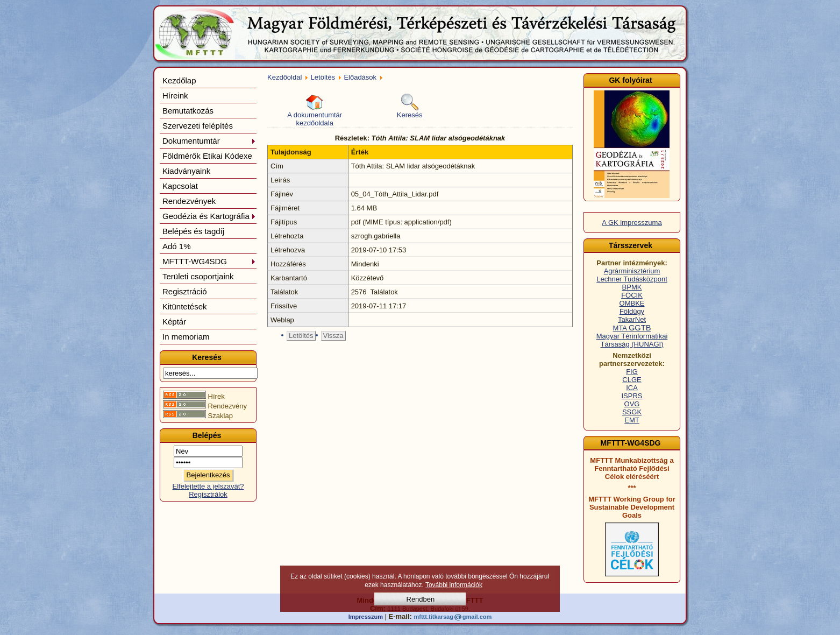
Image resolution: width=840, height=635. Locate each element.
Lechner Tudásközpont (632, 279)
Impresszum (366, 617)
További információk (454, 585)
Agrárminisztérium (632, 271)
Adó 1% (177, 246)
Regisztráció (185, 291)
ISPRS (632, 396)
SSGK (632, 412)
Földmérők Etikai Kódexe (207, 156)
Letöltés (323, 77)
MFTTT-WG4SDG (209, 261)
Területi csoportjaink (198, 276)
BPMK (632, 287)
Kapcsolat (180, 186)
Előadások (360, 77)
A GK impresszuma (632, 223)
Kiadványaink (186, 171)
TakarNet (632, 319)
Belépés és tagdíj (193, 231)
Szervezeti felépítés (198, 126)
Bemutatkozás (188, 111)
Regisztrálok (208, 494)
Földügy (632, 311)
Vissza (333, 336)
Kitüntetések (185, 306)
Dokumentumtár (209, 141)
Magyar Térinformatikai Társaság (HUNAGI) (632, 340)
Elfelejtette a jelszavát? (208, 486)
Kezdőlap (179, 80)
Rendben (421, 599)
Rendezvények (189, 201)
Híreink (175, 96)
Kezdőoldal (284, 77)
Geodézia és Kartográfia (209, 216)
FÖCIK (632, 295)
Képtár (174, 322)
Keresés (410, 106)
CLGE (632, 380)
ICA (632, 388)
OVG (632, 404)
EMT (632, 420)
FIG (632, 372)
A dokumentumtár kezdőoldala (315, 110)
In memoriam (186, 337)
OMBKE (632, 303)
